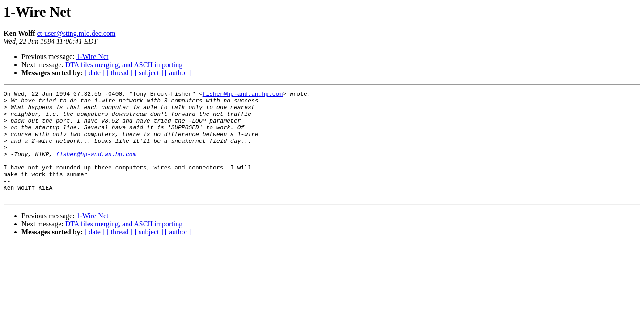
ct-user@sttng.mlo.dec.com (76, 33)
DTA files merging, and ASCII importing (124, 65)
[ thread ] (120, 73)
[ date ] (95, 73)
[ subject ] (149, 73)
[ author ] (178, 73)
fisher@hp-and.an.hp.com (243, 95)
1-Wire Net (93, 57)
